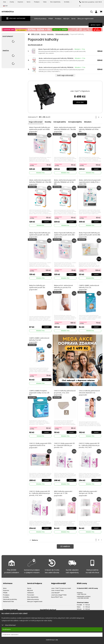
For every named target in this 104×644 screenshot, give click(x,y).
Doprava (20, 2)
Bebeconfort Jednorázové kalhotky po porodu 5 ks (64, 286)
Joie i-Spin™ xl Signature (80, 91)
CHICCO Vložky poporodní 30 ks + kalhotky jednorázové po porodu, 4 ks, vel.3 (89, 444)
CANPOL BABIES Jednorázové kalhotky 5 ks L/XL (89, 286)
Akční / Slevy (96, 25)
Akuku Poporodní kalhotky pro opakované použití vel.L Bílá (40, 234)
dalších (65, 544)
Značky (12, 2)
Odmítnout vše (52, 640)
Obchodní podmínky (10, 596)
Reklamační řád (8, 598)
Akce (5, 2)
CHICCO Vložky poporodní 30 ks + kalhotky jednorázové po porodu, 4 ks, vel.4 (40, 492)
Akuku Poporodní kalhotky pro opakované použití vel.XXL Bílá (90, 234)
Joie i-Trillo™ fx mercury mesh (61, 585)
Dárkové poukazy (40, 19)
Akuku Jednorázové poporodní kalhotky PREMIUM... (56, 58)
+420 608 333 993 (83, 595)
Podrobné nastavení (11, 635)
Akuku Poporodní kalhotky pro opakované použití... (56, 49)
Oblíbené (30, 589)
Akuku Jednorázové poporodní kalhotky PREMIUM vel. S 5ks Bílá (40, 183)
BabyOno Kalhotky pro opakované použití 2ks (37, 286)
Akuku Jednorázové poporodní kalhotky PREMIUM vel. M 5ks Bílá (90, 130)
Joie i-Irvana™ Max (57, 587)
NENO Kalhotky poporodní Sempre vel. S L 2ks (63, 491)
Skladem (93, 122)
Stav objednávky (55, 2)
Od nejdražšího (63, 122)
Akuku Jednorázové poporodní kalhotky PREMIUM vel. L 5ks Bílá (65, 129)
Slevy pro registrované (85, 19)
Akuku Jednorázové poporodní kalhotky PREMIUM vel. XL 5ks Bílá (65, 183)
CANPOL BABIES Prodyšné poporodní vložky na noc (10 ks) (39, 392)
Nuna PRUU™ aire (57, 594)
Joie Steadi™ (55, 589)
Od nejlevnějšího (79, 122)
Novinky (50, 122)
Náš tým (66, 19)
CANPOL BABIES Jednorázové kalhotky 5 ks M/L (39, 338)
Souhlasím (7, 629)
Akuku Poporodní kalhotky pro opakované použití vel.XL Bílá (65, 234)
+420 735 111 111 (82, 591)
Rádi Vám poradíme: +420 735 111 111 (90, 4)
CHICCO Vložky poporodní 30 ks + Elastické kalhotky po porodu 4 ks (65, 444)
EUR (5, 6)
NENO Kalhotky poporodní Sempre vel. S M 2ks (88, 491)
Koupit (46, 169)
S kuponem (34, 164)
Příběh (51, 19)
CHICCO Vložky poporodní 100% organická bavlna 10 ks (39, 443)
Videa (45, 2)
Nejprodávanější (36, 122)
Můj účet (30, 587)
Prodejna (37, 2)
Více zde (80, 102)
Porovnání (31, 592)
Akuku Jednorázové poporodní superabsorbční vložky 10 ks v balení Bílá (90, 183)
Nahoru (34, 537)
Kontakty (67, 2)
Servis (29, 2)
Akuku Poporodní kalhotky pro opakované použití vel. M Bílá (40, 129)
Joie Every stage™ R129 (59, 592)
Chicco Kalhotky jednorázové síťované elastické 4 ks (90, 391)
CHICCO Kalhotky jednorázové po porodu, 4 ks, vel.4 (65, 391)
